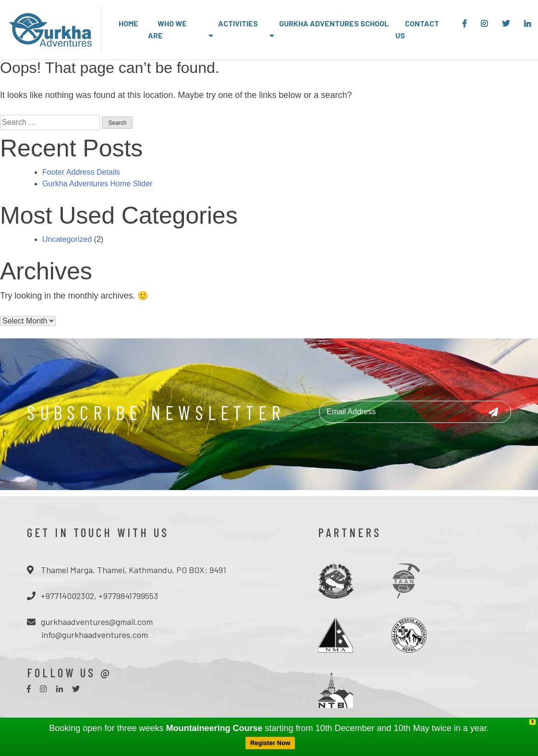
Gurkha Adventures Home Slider (97, 184)
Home (128, 23)
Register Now (270, 743)
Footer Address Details (81, 172)
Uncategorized (67, 239)
